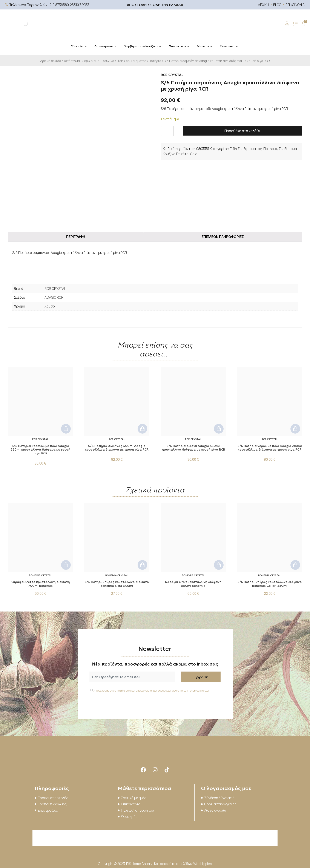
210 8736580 (59, 5)
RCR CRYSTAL (55, 289)
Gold (194, 154)
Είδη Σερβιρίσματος (131, 61)
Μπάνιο (205, 46)
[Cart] (303, 24)
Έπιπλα (80, 46)
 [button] (66, 429)
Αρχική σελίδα (51, 61)
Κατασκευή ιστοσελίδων (174, 864)
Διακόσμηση (106, 46)
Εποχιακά (229, 46)
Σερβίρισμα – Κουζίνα (143, 46)
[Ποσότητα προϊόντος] (167, 131)
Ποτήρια (155, 61)
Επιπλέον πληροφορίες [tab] (223, 237)
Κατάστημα (72, 61)
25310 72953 (80, 5)
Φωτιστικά (180, 46)
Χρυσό (50, 306)
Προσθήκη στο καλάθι (242, 131)
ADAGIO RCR (54, 297)
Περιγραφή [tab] (76, 237)
